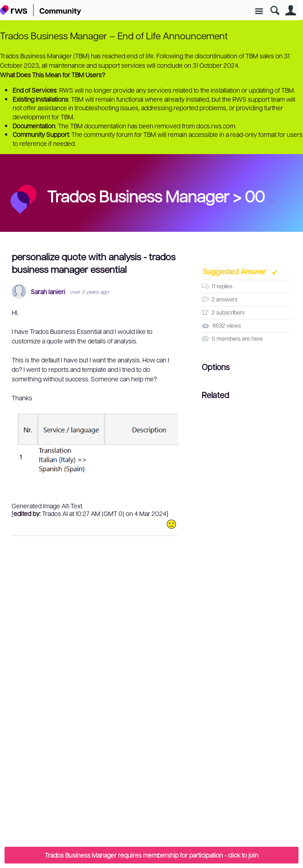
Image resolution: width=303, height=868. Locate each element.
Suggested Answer (235, 271)
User (291, 11)
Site (259, 12)
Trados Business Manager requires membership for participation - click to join (151, 855)
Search (275, 11)
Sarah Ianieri (48, 292)
